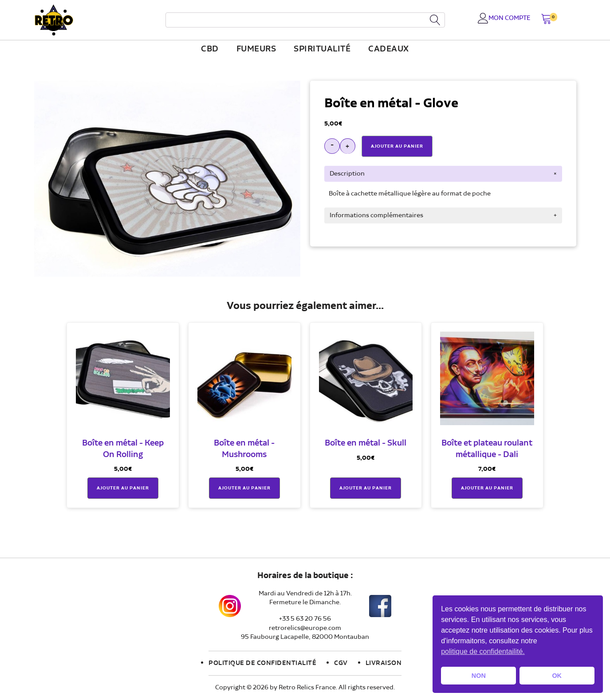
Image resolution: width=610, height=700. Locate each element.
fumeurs (256, 49)
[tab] (443, 174)
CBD (210, 49)
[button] (546, 20)
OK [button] (557, 676)
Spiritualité (322, 49)
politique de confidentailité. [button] (483, 651)
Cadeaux (389, 49)
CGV (341, 663)
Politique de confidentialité (262, 663)
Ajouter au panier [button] (123, 488)
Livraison (384, 663)
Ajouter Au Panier (397, 146)
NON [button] (479, 676)
